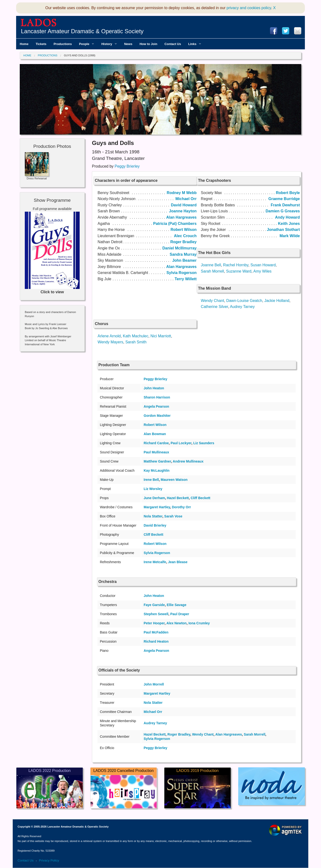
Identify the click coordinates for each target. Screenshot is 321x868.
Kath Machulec (136, 336)
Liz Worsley (153, 489)
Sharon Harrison (157, 397)
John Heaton (154, 388)
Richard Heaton (156, 641)
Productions (48, 55)
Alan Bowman (155, 434)
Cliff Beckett (200, 498)
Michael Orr (153, 712)
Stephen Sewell (156, 614)
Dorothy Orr (181, 507)
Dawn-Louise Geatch (244, 301)
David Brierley (155, 525)
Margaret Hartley (157, 507)
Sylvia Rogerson (157, 553)
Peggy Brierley (127, 166)
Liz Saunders (204, 443)
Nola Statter (153, 516)
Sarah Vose (173, 516)
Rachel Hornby (236, 265)
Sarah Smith (136, 342)
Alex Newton (176, 623)
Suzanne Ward (239, 271)
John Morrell (154, 684)
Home (27, 55)
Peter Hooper (154, 623)
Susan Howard (263, 265)
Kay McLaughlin (157, 470)
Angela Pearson (156, 406)
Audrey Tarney (242, 307)
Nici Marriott (161, 336)
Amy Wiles (263, 271)
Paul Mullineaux (156, 452)
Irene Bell (151, 480)
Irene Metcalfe (155, 562)
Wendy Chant (213, 301)
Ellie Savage (177, 605)
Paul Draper (180, 614)
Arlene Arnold (109, 336)
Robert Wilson (155, 425)
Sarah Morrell (212, 271)
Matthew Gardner (157, 461)
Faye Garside (154, 605)
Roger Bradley (179, 734)
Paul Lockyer (181, 443)
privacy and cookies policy (249, 8)
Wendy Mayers (110, 342)
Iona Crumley (199, 623)
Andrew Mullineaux (188, 461)
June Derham (154, 498)
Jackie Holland (277, 301)
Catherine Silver (215, 307)
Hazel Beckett (178, 498)
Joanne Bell (211, 265)
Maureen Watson (174, 480)
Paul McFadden (156, 632)
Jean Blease (178, 562)
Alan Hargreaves (229, 734)
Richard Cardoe (156, 443)
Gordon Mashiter (157, 416)
